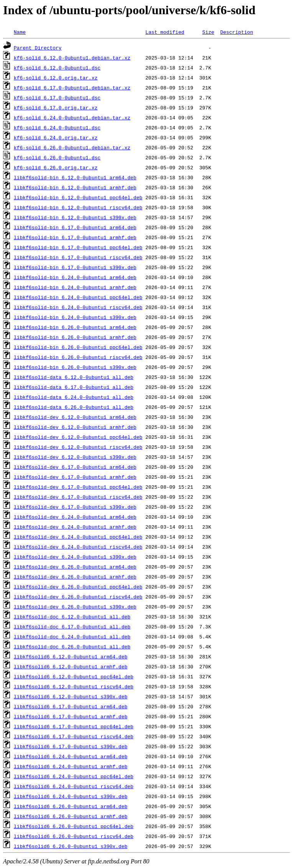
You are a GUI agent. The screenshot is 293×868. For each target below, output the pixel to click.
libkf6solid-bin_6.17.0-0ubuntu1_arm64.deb (75, 227)
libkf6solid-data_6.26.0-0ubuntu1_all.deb (74, 407)
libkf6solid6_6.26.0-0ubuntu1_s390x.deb (71, 846)
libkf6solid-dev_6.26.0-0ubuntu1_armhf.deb (75, 577)
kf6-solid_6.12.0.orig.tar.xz (56, 78)
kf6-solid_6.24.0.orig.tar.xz (56, 137)
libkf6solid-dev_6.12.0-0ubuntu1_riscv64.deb (78, 447)
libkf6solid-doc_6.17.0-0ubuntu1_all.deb (72, 627)
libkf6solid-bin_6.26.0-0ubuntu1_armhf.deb (75, 337)
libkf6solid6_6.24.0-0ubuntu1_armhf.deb (71, 766)
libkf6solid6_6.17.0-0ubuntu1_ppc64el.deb (74, 726)
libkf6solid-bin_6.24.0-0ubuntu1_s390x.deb (75, 317)
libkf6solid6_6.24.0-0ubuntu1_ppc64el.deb (74, 776)
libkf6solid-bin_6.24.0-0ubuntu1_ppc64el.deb (78, 297)
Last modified (165, 32)
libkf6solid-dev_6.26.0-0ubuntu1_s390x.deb (75, 607)
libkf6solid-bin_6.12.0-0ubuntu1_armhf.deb (75, 187)
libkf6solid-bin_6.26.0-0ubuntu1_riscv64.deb (78, 357)
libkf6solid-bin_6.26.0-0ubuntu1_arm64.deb (75, 327)
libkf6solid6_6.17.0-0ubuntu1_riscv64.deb (74, 736)
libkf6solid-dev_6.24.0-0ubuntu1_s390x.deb (75, 557)
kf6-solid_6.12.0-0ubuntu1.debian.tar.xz (72, 58)
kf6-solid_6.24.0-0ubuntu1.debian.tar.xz (72, 117)
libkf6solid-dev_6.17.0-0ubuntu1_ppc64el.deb (78, 487)
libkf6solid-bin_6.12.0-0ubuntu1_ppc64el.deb (78, 197)
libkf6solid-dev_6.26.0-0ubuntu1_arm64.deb (75, 567)
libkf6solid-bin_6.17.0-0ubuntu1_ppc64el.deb (78, 247)
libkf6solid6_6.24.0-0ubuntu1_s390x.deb (71, 796)
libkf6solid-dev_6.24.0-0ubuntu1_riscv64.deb (78, 547)
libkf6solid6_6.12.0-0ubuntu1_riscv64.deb (74, 686)
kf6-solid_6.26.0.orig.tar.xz (56, 167)
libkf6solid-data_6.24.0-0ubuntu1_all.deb (74, 397)
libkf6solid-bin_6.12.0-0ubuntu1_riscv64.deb (78, 207)
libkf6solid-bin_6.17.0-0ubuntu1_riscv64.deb (78, 257)
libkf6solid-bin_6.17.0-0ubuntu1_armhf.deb (75, 237)
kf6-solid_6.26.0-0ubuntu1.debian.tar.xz (72, 147)
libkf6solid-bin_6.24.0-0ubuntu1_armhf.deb (75, 287)
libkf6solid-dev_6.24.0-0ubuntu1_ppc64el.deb (78, 537)
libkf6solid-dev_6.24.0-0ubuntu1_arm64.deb (75, 517)
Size (208, 32)
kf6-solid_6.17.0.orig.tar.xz (56, 107)
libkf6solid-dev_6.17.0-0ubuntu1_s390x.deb (75, 507)
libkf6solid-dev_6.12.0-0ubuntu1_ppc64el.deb (78, 437)
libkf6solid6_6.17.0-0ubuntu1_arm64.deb (71, 706)
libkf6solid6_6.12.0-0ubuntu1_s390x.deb (71, 696)
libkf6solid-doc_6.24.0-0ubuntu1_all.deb (72, 637)
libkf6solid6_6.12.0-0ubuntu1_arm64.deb (71, 656)
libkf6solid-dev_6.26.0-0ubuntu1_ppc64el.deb (78, 587)
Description (237, 32)
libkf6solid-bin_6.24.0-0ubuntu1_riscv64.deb (78, 307)
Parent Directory (38, 48)
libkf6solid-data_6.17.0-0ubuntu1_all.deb (74, 387)
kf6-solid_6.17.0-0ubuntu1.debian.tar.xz (72, 88)
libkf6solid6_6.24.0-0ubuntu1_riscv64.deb (74, 786)
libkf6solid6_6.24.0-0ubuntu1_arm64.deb (71, 756)
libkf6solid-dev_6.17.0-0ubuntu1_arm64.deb (75, 467)
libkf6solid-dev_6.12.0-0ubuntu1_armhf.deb (75, 427)
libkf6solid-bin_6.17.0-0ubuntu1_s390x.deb (75, 267)
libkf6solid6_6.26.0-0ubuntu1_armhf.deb (71, 816)
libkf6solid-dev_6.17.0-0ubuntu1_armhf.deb (75, 477)
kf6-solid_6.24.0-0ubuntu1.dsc (57, 127)
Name (20, 32)
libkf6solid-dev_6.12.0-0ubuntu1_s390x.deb (75, 457)
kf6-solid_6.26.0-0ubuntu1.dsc (57, 157)
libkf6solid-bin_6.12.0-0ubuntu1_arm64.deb (75, 177)
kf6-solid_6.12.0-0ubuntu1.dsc (57, 68)
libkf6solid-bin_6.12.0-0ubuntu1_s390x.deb (75, 217)
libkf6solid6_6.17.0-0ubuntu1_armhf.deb (71, 716)
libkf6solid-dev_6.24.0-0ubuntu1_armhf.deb (75, 527)
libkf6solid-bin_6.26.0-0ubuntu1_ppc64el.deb (78, 347)
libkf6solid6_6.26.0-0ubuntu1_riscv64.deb (74, 836)
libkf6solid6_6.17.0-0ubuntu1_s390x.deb (71, 746)
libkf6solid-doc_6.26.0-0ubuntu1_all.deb (72, 646)
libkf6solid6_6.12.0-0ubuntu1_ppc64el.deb (74, 676)
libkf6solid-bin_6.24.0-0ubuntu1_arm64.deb (75, 277)
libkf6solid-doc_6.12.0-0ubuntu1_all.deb (72, 617)
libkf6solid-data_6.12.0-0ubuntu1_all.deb (74, 377)
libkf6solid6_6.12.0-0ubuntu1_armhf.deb (71, 666)
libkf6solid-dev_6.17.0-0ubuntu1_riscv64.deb (78, 497)
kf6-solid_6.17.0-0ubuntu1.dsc (57, 98)
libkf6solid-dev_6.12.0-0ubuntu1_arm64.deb (75, 417)
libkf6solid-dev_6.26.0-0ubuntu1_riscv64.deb (78, 597)
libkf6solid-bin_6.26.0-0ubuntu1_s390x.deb (75, 367)
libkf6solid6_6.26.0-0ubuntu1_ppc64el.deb (74, 826)
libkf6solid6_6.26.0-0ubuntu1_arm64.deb (71, 806)
